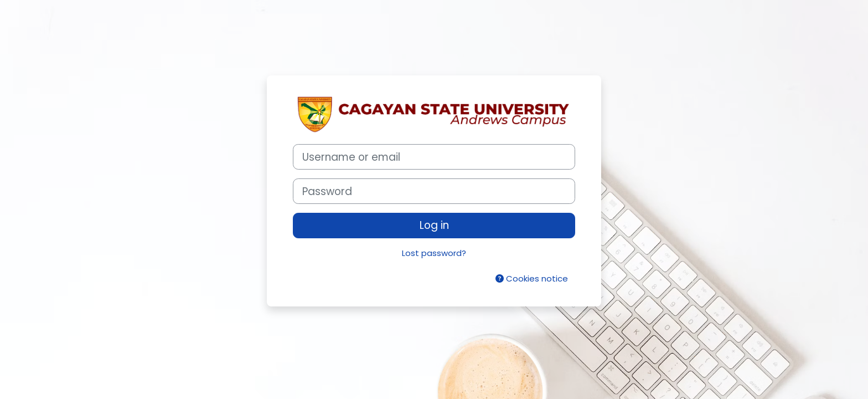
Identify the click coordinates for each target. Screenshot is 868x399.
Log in (434, 225)
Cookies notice (532, 278)
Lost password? (434, 253)
